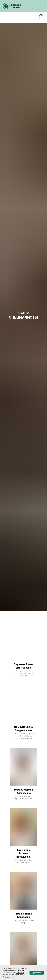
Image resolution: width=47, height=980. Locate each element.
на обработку (20, 973)
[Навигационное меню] (43, 6)
